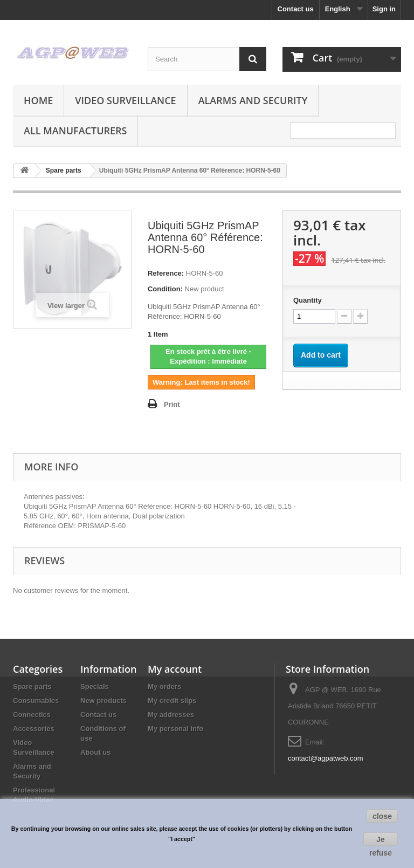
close (382, 816)
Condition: (165, 289)
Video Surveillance (125, 100)
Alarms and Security (253, 100)
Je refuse (381, 840)
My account (175, 669)
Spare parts (32, 686)
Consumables (36, 700)
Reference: (166, 273)
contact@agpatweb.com (326, 758)
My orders (164, 686)
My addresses (171, 715)
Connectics (32, 715)
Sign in (384, 9)
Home (38, 100)
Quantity (308, 300)
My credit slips (172, 700)
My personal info (175, 729)
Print (172, 404)
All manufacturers (75, 131)
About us (95, 752)
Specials (95, 686)
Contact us (296, 9)
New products (103, 700)
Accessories (34, 729)
